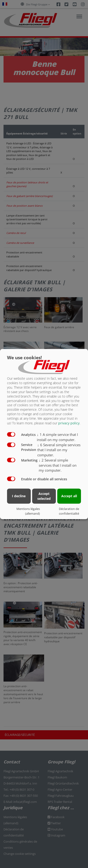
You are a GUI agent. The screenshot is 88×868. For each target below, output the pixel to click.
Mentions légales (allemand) (28, 511)
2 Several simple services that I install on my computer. (58, 465)
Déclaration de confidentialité (69, 511)
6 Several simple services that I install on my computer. (59, 450)
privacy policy (69, 423)
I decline (19, 496)
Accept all (69, 496)
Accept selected (44, 496)
